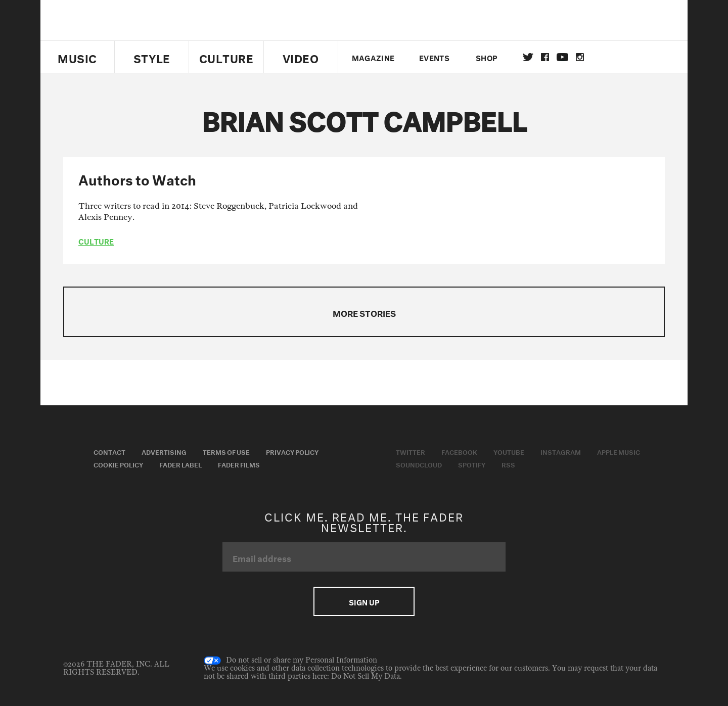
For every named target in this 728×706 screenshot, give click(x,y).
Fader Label (180, 464)
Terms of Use (226, 451)
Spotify (472, 464)
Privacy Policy (292, 451)
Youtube (509, 451)
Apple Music (619, 451)
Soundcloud (419, 464)
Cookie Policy (118, 464)
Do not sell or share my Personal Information (290, 661)
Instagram (561, 451)
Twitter (528, 57)
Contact (109, 451)
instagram (580, 57)
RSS (508, 464)
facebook (545, 57)
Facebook (459, 451)
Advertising (164, 451)
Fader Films (239, 464)
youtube (562, 57)
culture (96, 241)
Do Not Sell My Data (366, 676)
